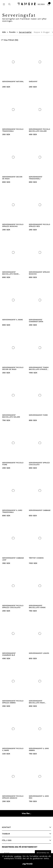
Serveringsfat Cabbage (40, 510)
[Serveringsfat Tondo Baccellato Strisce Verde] (40, 348)
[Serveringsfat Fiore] (40, 395)
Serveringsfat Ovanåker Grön (36, 321)
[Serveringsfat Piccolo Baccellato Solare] (40, 109)
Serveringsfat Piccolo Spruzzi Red (39, 225)
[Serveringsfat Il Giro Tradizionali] (13, 491)
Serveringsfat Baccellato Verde (37, 607)
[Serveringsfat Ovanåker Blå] (13, 633)
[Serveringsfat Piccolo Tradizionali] (13, 109)
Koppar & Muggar (42, 32)
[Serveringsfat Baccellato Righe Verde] (13, 252)
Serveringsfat (25, 32)
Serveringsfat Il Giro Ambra (39, 749)
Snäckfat (33, 82)
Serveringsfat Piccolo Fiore (13, 464)
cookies (18, 856)
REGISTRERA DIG (43, 853)
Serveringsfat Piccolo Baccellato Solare (39, 130)
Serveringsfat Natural (13, 82)
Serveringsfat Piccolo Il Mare (13, 749)
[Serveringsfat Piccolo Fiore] (13, 443)
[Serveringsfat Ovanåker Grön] (40, 300)
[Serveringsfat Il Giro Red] (40, 776)
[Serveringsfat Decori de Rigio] (13, 157)
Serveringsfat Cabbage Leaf (13, 559)
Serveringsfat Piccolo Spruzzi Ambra (13, 702)
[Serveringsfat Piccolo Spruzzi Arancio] (13, 776)
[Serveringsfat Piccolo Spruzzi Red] (40, 205)
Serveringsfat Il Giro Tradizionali (12, 511)
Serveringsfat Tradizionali (36, 178)
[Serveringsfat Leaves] (40, 633)
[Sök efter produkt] (9, 4)
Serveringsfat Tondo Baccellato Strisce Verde (39, 369)
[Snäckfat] (40, 62)
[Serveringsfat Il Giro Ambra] (40, 729)
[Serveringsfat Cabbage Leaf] (13, 538)
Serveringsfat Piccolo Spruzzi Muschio (13, 225)
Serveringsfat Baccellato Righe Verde (10, 273)
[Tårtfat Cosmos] (40, 538)
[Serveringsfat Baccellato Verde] (40, 586)
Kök (4, 32)
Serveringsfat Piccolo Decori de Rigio (13, 368)
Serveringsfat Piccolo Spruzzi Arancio (13, 797)
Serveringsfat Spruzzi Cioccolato (39, 464)
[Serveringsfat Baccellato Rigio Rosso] (40, 681)
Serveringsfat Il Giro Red (39, 797)
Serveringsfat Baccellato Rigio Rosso (37, 702)
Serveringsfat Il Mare (13, 320)
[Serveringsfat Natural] (13, 62)
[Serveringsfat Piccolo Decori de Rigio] (13, 348)
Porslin (12, 32)
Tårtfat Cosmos (36, 558)
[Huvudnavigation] (4, 4)
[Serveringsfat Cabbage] (40, 491)
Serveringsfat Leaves (39, 653)
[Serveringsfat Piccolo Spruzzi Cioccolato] (13, 586)
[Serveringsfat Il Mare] (13, 300)
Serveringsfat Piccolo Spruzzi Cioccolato (13, 607)
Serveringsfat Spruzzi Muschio (39, 273)
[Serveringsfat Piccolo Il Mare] (13, 729)
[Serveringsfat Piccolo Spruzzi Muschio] (13, 205)
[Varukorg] (49, 4)
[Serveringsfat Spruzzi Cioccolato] (40, 443)
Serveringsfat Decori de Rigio (12, 178)
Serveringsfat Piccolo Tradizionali (13, 130)
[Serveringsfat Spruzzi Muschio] (40, 252)
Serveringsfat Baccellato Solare (11, 416)
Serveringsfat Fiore (38, 415)
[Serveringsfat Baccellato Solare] (13, 395)
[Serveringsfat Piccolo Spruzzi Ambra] (13, 681)
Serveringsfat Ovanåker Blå (9, 654)
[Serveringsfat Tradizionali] (40, 157)
